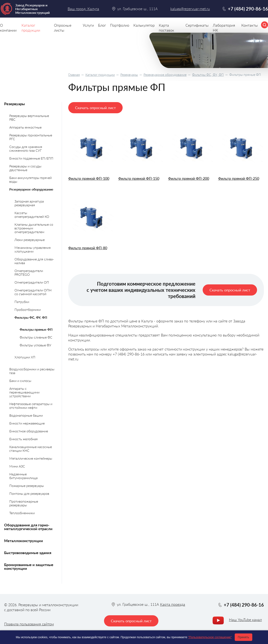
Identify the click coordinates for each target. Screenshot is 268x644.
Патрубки (22, 302)
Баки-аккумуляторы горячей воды (31, 179)
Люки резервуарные (30, 240)
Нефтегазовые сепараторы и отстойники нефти (31, 406)
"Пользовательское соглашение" (210, 637)
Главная (74, 75)
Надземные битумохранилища (23, 476)
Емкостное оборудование (29, 431)
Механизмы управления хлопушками (33, 249)
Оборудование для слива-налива (34, 261)
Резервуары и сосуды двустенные (25, 168)
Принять (243, 637)
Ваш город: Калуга (83, 9)
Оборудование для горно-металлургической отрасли (28, 527)
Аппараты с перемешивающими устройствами (24, 392)
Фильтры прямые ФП (36, 329)
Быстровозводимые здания (28, 553)
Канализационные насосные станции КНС (31, 449)
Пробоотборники (28, 309)
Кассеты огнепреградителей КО (32, 215)
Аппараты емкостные (25, 127)
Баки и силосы (20, 381)
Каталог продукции (100, 75)
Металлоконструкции (24, 541)
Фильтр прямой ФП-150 (139, 178)
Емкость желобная (23, 439)
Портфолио (120, 25)
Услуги (88, 25)
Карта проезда (173, 604)
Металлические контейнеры (31, 458)
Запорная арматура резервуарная (29, 203)
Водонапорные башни (26, 415)
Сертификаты (197, 25)
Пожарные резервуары (27, 486)
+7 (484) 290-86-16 (248, 9)
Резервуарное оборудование (165, 75)
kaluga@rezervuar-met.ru (190, 9)
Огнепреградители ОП (32, 282)
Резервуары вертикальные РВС (29, 117)
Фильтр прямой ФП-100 (89, 178)
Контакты (250, 25)
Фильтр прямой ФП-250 (239, 178)
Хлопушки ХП (25, 357)
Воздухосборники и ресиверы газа (32, 371)
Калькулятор (144, 25)
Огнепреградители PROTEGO (29, 273)
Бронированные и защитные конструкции (29, 566)
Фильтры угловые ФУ (35, 345)
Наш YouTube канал (245, 620)
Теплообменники (22, 513)
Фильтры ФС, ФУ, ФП (208, 75)
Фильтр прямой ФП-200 (189, 178)
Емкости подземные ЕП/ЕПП (31, 158)
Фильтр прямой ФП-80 (88, 248)
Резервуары (129, 75)
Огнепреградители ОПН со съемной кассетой (33, 292)
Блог (102, 25)
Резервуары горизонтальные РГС (31, 137)
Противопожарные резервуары (24, 503)
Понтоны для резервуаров (29, 493)
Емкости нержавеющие (27, 423)
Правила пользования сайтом (29, 624)
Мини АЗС (17, 466)
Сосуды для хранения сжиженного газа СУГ (26, 148)
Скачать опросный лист (95, 108)
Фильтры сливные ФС (36, 337)
